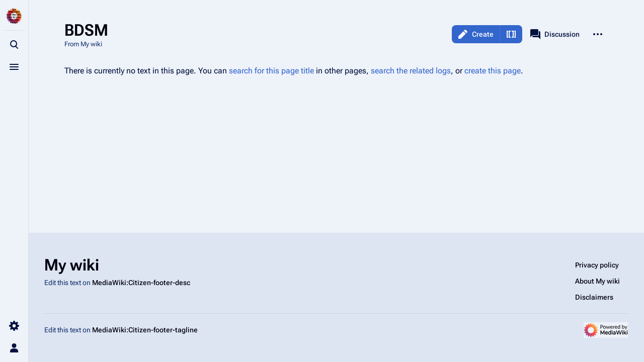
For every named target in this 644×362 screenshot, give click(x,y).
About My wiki (597, 281)
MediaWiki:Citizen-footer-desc (141, 283)
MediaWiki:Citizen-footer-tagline (145, 330)
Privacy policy (597, 265)
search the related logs (411, 71)
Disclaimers (594, 297)
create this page (493, 71)
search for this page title (271, 71)
